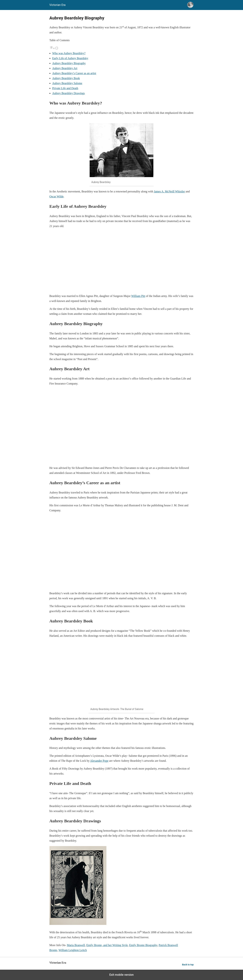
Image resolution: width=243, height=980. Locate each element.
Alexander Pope (99, 761)
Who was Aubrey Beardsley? (69, 53)
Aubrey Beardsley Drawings (69, 93)
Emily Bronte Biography (143, 945)
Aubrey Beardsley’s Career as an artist (74, 73)
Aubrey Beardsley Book (66, 78)
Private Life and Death (65, 88)
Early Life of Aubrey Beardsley (70, 58)
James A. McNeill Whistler (169, 191)
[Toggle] (57, 48)
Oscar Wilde (57, 196)
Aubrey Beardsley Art (65, 68)
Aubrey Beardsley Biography (69, 63)
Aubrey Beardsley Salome (67, 83)
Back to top (188, 965)
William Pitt (138, 296)
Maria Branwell (76, 945)
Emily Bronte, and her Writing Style (107, 945)
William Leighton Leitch (73, 950)
